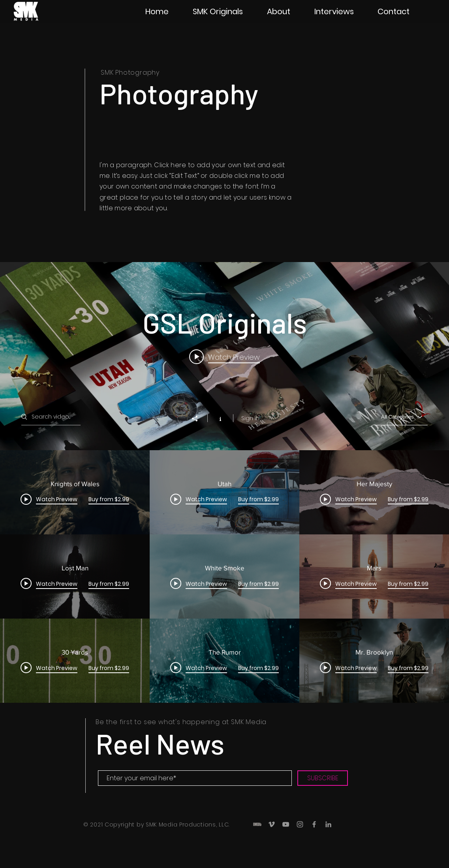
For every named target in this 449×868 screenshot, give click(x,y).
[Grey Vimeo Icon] (271, 824)
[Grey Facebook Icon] (314, 824)
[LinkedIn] (328, 824)
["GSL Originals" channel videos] (224, 577)
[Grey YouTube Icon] (286, 824)
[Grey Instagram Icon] (300, 824)
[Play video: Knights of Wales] (224, 357)
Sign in (250, 418)
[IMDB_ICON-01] (257, 824)
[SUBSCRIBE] (323, 778)
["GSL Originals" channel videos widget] (224, 482)
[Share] (199, 419)
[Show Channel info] (220, 418)
